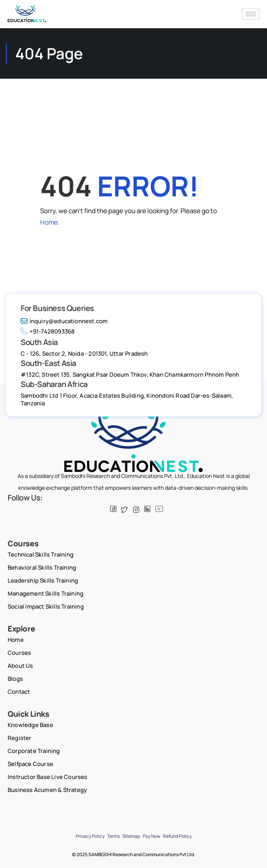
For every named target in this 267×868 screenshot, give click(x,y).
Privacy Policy (90, 836)
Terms (113, 836)
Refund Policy (177, 836)
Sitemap (131, 836)
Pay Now (151, 836)
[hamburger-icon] (251, 14)
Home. (50, 222)
